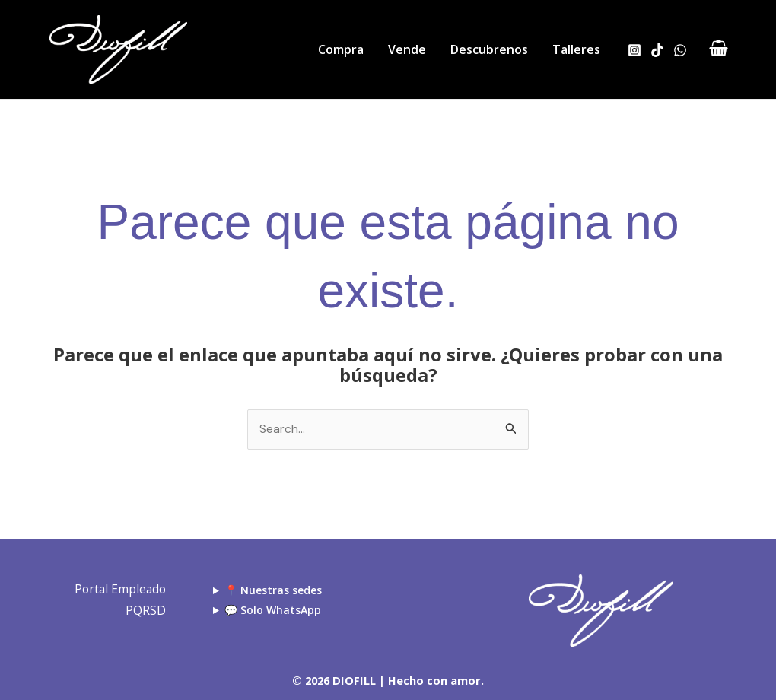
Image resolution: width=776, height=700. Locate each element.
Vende (407, 49)
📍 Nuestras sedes (273, 590)
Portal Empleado (116, 590)
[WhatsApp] (680, 50)
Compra (341, 49)
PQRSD (143, 610)
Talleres (576, 49)
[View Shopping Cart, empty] (718, 50)
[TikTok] (657, 50)
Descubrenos (489, 49)
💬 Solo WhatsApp (273, 610)
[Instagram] (634, 50)
